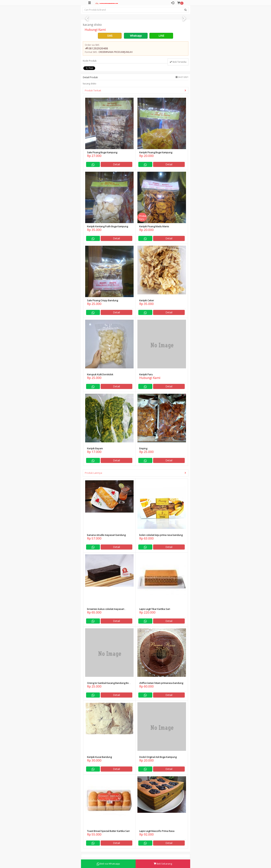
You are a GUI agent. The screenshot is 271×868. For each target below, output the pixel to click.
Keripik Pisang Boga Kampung (156, 152)
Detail (116, 164)
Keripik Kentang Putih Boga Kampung (107, 226)
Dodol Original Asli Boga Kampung (158, 757)
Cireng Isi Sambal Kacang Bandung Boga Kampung (109, 685)
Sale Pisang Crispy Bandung (102, 300)
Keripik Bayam (95, 448)
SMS (110, 36)
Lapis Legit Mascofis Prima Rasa (157, 831)
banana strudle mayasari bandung (106, 535)
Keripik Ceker (147, 300)
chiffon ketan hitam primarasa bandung (161, 683)
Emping (143, 448)
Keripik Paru (146, 374)
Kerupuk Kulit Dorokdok (100, 374)
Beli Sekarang (163, 864)
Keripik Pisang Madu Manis (154, 226)
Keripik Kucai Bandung (99, 757)
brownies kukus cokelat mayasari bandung (106, 611)
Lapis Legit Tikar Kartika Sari (155, 609)
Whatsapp (136, 36)
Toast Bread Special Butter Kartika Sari (108, 831)
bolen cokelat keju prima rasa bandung (161, 535)
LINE (161, 36)
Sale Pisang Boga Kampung (102, 152)
